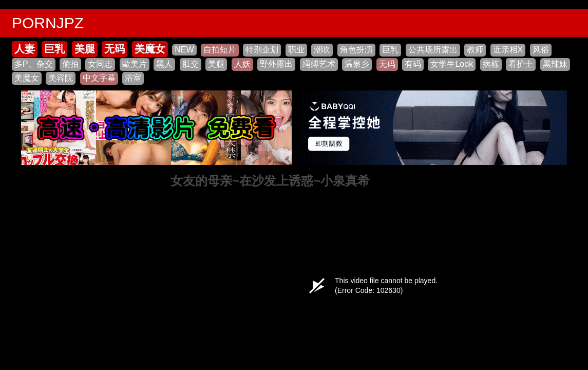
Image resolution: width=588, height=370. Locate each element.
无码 (115, 49)
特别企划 (262, 50)
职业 (296, 50)
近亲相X (508, 50)
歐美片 (135, 64)
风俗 (541, 50)
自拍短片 (220, 50)
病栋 (491, 64)
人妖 (242, 64)
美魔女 (150, 49)
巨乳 (54, 49)
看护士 (521, 64)
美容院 (61, 78)
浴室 (133, 78)
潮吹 (322, 50)
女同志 (100, 64)
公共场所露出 (433, 50)
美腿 (85, 49)
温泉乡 (357, 64)
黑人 (164, 64)
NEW (184, 50)
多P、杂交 (34, 64)
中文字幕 (99, 78)
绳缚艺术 (319, 64)
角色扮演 (356, 50)
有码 (413, 64)
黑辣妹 (555, 64)
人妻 (25, 49)
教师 (475, 50)
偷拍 (70, 64)
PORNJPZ (48, 23)
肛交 (191, 64)
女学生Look (452, 64)
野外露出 (276, 64)
